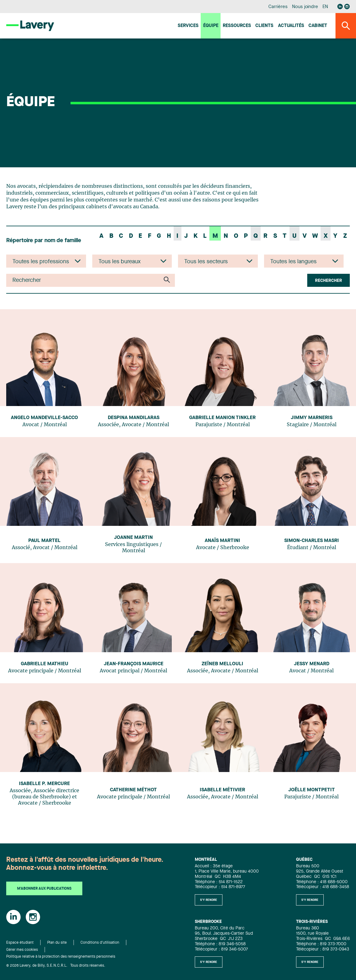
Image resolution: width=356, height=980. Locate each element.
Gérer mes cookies (22, 950)
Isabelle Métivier (222, 790)
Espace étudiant (20, 943)
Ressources (237, 26)
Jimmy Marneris (312, 418)
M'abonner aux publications (44, 889)
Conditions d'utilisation (100, 943)
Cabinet (318, 26)
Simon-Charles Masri (312, 541)
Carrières (278, 7)
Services (188, 26)
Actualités (291, 26)
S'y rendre (209, 900)
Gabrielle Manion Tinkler (222, 418)
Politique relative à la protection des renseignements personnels (61, 957)
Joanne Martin (133, 538)
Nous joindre (305, 7)
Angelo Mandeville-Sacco (44, 418)
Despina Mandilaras (134, 418)
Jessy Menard (312, 664)
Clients (264, 26)
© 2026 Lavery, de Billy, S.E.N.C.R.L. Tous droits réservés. (56, 966)
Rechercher (329, 281)
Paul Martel (44, 541)
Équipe (211, 26)
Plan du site (57, 943)
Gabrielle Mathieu (45, 664)
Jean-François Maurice (134, 664)
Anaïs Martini (222, 541)
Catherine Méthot (133, 790)
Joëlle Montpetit (312, 790)
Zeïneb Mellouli (222, 664)
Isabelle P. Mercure (44, 784)
